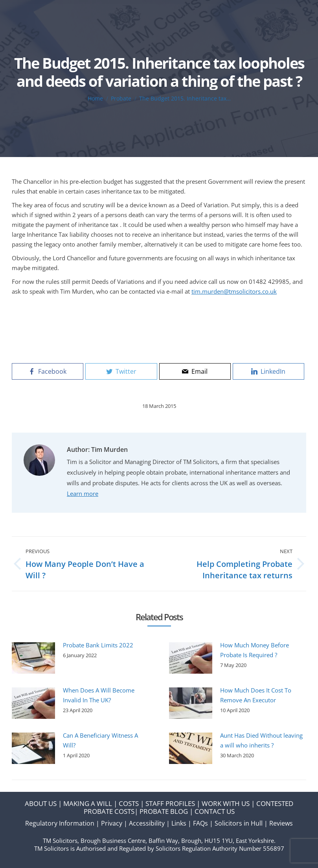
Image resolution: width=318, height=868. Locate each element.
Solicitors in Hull (239, 823)
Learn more (83, 493)
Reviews (281, 823)
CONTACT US (215, 811)
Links (179, 823)
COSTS (129, 803)
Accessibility (147, 823)
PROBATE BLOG (164, 811)
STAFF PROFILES (170, 803)
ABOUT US (41, 803)
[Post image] (33, 658)
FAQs (200, 823)
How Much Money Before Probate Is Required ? (255, 650)
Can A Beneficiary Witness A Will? (100, 740)
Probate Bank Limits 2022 (98, 645)
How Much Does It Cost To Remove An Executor (256, 695)
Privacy (112, 823)
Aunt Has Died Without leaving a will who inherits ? (261, 740)
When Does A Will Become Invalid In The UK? (99, 695)
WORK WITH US (226, 803)
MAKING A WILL (88, 803)
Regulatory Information (60, 823)
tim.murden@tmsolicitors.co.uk (234, 291)
